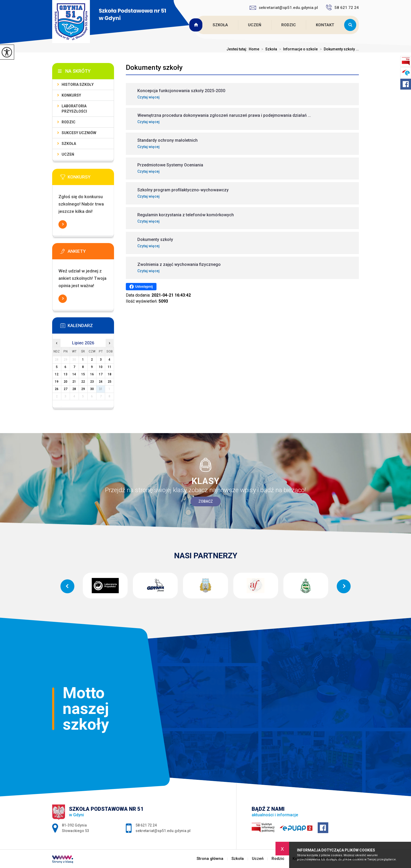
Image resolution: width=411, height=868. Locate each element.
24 (101, 382)
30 (92, 389)
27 (66, 389)
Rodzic (289, 25)
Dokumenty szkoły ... (338, 49)
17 (101, 374)
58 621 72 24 (342, 7)
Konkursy (71, 95)
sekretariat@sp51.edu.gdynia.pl (284, 8)
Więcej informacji (63, 224)
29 (83, 389)
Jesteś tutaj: (238, 49)
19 (57, 382)
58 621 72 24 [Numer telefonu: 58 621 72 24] (146, 825)
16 (92, 374)
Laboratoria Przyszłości (74, 109)
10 (101, 367)
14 (74, 374)
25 (110, 382)
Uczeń (255, 25)
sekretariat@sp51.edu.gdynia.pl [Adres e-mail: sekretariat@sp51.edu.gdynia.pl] (163, 831)
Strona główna (197, 25)
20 (66, 382)
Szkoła (220, 25)
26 (57, 389)
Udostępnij (141, 287)
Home (254, 49)
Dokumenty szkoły (154, 67)
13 (66, 374)
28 (74, 389)
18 (110, 374)
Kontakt (325, 25)
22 (83, 382)
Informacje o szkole (297, 49)
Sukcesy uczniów (79, 133)
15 (83, 374)
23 (92, 382)
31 (101, 389)
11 (110, 367)
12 (57, 374)
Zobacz (206, 501)
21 (74, 382)
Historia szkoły (78, 85)
